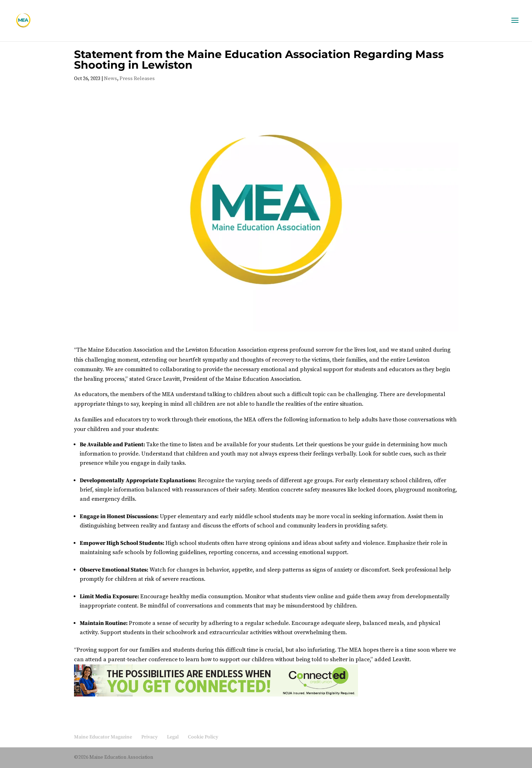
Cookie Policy (203, 737)
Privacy (149, 737)
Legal (173, 737)
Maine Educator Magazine (103, 737)
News (110, 79)
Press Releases (137, 79)
